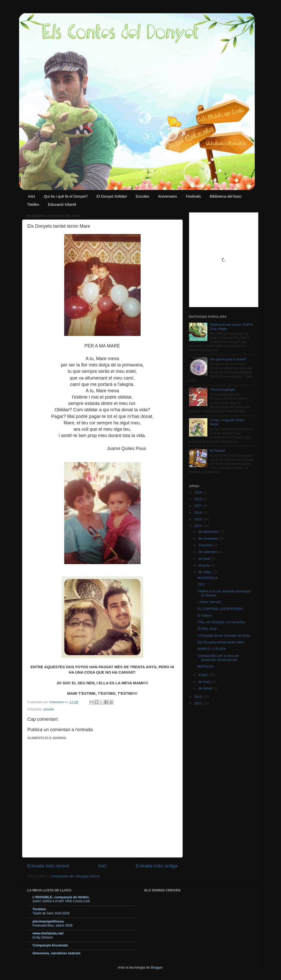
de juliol (205, 559)
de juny (204, 565)
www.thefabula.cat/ (48, 933)
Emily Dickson (43, 937)
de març (205, 682)
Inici (31, 196)
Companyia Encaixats (50, 945)
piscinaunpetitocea (48, 921)
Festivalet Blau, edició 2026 (53, 925)
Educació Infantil (62, 204)
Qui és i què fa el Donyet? (66, 196)
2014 (198, 526)
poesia (49, 709)
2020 (198, 492)
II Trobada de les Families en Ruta (224, 636)
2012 (198, 703)
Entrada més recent (48, 866)
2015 (198, 519)
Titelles (33, 204)
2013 (198, 697)
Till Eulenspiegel (222, 390)
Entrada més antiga (157, 866)
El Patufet (217, 451)
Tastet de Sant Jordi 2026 (51, 913)
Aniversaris (167, 196)
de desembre (209, 532)
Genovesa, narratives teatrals (57, 953)
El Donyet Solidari (112, 196)
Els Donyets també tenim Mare (221, 642)
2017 (198, 506)
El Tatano (205, 615)
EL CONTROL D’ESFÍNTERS (220, 609)
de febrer (206, 688)
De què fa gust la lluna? (228, 359)
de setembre (209, 552)
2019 (198, 499)
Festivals (193, 196)
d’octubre (206, 545)
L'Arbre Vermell (209, 602)
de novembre (209, 539)
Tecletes (39, 909)
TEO (201, 584)
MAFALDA (205, 666)
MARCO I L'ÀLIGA (212, 649)
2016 (198, 513)
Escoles (143, 196)
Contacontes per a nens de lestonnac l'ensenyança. (218, 658)
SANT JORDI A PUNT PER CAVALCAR (61, 901)
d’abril (204, 675)
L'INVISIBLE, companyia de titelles (61, 897)
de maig (205, 572)
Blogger (157, 967)
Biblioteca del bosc (226, 196)
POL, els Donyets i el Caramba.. (222, 622)
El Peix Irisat (207, 629)
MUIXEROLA (208, 578)
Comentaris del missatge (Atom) (75, 876)
